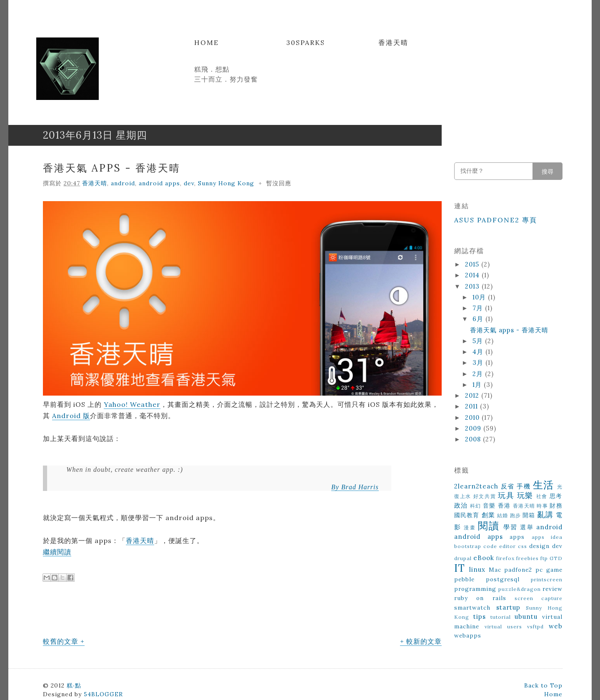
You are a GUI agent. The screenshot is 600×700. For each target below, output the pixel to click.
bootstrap (468, 546)
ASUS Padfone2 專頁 (496, 220)
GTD (556, 558)
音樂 (489, 506)
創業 (488, 515)
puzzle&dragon (520, 589)
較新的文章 (424, 641)
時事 (542, 506)
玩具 (506, 495)
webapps (468, 635)
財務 (556, 506)
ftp (544, 558)
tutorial (501, 617)
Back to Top (543, 685)
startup (508, 607)
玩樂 (525, 495)
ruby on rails (480, 598)
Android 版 (71, 416)
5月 (479, 341)
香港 (504, 506)
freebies (527, 558)
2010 (473, 417)
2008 (474, 439)
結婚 (502, 515)
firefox (505, 558)
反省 (508, 486)
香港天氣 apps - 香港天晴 (112, 168)
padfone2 (518, 570)
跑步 (515, 515)
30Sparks (306, 42)
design (539, 546)
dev (189, 183)
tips (480, 617)
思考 (556, 496)
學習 (510, 527)
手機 (524, 486)
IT (460, 568)
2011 (472, 406)
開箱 (529, 515)
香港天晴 (393, 42)
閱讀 (489, 526)
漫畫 (470, 527)
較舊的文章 (61, 641)
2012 (473, 395)
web (556, 626)
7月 (479, 308)
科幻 (476, 506)
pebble (464, 579)
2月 (479, 374)
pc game (549, 570)
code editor (500, 546)
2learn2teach (476, 486)
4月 (479, 352)
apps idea (547, 537)
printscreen (547, 579)
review (552, 589)
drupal (463, 558)
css (522, 546)
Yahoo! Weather (132, 404)
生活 (544, 485)
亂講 (545, 514)
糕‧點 (74, 685)
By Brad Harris (355, 487)
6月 (479, 319)
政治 (461, 505)
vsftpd (535, 627)
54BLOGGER (103, 694)
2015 (473, 264)
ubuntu (526, 617)
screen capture (539, 598)
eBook (484, 558)
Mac (495, 570)
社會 (542, 496)
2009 (474, 428)
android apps (159, 183)
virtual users (503, 627)
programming (475, 589)
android (123, 183)
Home (206, 42)
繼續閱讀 (57, 552)
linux (477, 569)
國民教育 (467, 515)
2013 (473, 286)
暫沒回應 (279, 183)
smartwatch (472, 608)
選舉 (527, 527)
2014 (473, 275)
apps (517, 537)
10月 (480, 297)
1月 (478, 385)
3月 (479, 362)
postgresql (503, 579)
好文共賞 (485, 496)
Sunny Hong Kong (226, 183)
